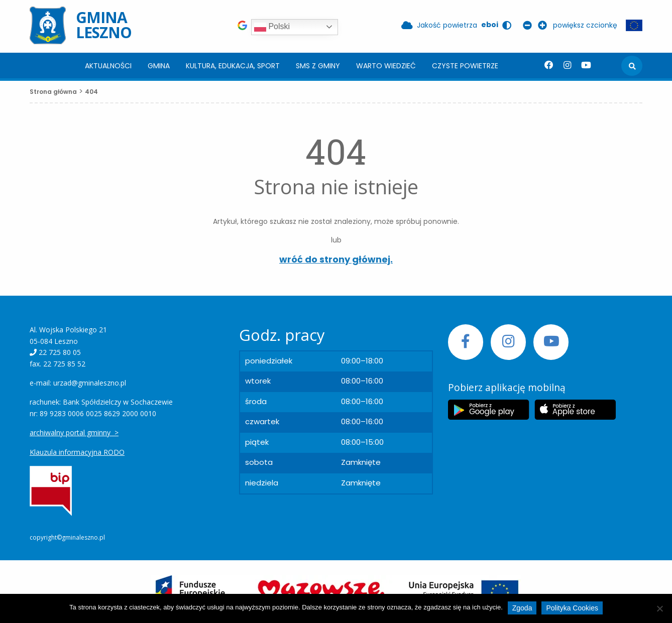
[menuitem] (108, 66)
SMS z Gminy (318, 66)
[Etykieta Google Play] (489, 410)
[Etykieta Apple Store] (575, 410)
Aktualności (108, 66)
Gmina (159, 66)
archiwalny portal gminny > (74, 432)
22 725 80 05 (60, 352)
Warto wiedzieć (386, 66)
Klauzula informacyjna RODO (77, 452)
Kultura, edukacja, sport (233, 66)
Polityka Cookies (572, 608)
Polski (272, 27)
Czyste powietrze (465, 66)
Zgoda (522, 608)
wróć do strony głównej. (336, 259)
